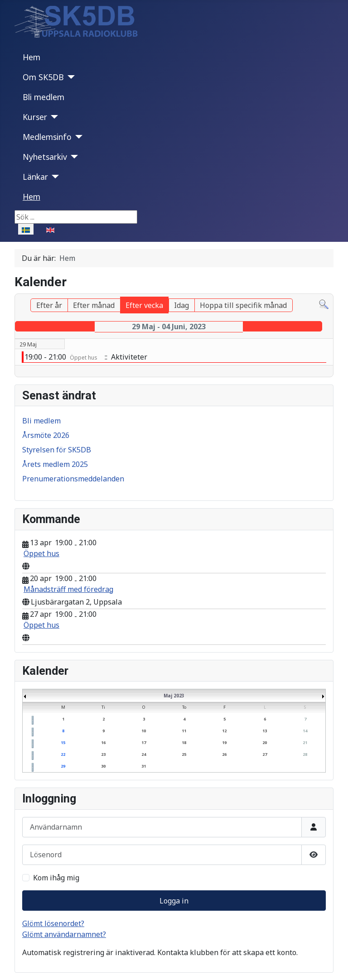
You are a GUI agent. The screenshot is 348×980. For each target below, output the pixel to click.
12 (224, 731)
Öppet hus (41, 553)
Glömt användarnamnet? (64, 934)
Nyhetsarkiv (45, 157)
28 (305, 754)
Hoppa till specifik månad (243, 305)
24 (144, 754)
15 (63, 742)
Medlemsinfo (47, 137)
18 (184, 742)
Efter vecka (144, 305)
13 (265, 731)
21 (305, 742)
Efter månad (94, 305)
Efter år (49, 305)
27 (265, 754)
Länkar (35, 177)
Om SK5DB (43, 77)
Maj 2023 (174, 696)
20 (265, 742)
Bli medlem (43, 97)
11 (184, 731)
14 (305, 731)
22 (63, 754)
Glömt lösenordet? (53, 923)
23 (103, 754)
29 (63, 766)
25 (184, 754)
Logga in (174, 901)
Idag (181, 305)
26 (224, 754)
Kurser (35, 117)
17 (144, 742)
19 (224, 742)
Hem (31, 57)
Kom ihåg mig (56, 878)
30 (103, 766)
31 (144, 766)
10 (144, 731)
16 (103, 742)
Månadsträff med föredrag (68, 589)
